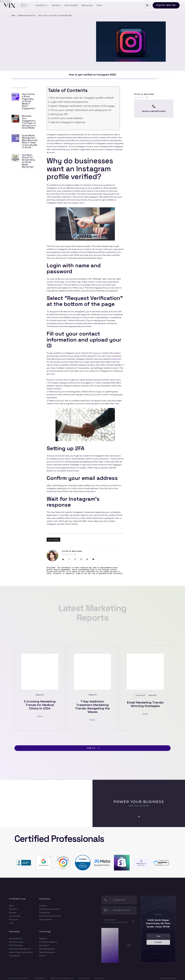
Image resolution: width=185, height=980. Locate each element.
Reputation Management (20, 949)
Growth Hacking (16, 938)
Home (13, 15)
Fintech (42, 956)
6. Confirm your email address (65, 118)
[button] (42, 5)
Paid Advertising (16, 942)
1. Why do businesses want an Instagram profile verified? (81, 98)
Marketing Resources (27, 15)
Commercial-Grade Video (50, 909)
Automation (44, 945)
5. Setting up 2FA (58, 114)
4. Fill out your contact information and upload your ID (80, 110)
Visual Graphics (46, 919)
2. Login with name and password (68, 102)
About (12, 906)
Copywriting (44, 913)
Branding (43, 906)
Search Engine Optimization (21, 952)
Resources (14, 920)
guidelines (116, 359)
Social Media (14, 956)
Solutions (13, 909)
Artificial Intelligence (48, 942)
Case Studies (15, 916)
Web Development (47, 952)
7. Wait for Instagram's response (67, 122)
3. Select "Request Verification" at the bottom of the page (81, 106)
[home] (16, 5)
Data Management (47, 949)
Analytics (43, 938)
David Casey (149, 94)
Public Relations (16, 945)
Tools (11, 923)
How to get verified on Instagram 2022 (55, 15)
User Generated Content (50, 916)
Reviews (13, 913)
